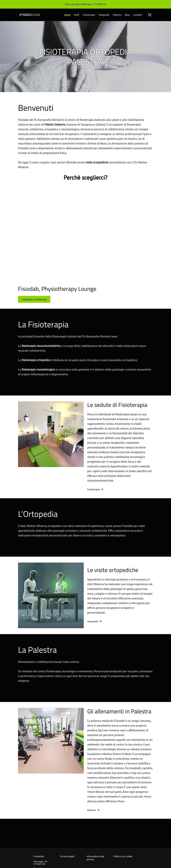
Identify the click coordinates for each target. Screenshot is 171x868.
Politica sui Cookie (123, 856)
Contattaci (39, 856)
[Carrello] (150, 15)
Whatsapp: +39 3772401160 (40, 863)
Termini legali (67, 856)
